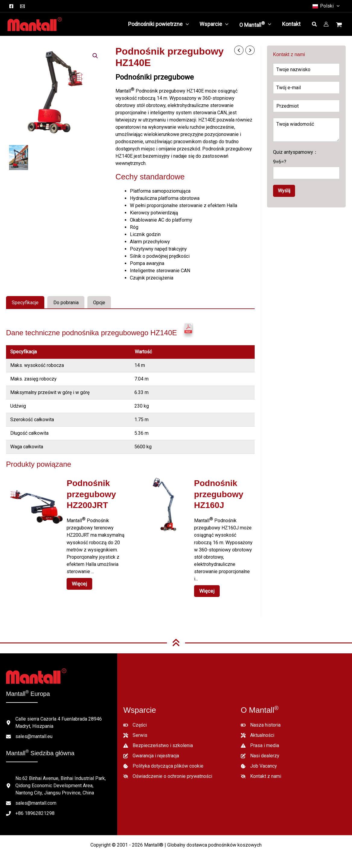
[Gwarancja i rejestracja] (151, 752)
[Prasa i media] (260, 742)
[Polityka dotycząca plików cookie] (163, 762)
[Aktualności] (258, 732)
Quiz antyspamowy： (306, 164)
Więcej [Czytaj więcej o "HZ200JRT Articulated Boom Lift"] (78, 581)
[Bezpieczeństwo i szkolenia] (158, 742)
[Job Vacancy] (259, 762)
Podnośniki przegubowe (155, 77)
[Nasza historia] (261, 721)
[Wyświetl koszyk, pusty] (340, 25)
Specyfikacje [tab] (25, 303)
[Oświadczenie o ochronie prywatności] (168, 773)
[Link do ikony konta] (326, 24)
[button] (337, 6)
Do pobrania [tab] (66, 303)
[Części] (135, 721)
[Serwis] (135, 732)
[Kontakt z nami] (261, 773)
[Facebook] (11, 6)
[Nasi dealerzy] (260, 752)
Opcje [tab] (99, 303)
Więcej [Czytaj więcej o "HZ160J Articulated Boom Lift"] (206, 588)
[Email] (22, 6)
